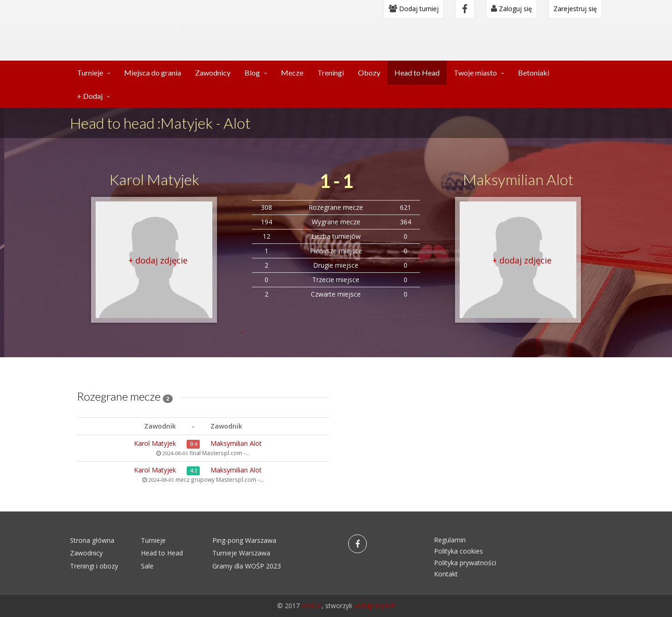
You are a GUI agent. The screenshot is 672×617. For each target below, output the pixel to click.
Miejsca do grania (153, 73)
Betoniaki (534, 73)
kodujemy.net (374, 606)
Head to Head (417, 73)
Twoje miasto (475, 73)
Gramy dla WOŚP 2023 (247, 566)
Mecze (292, 73)
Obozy (369, 73)
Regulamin (450, 540)
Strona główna (92, 540)
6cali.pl (311, 606)
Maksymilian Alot (518, 179)
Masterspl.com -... (226, 453)
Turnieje (90, 73)
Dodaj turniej (414, 9)
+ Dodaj (90, 96)
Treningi (331, 73)
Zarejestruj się (575, 9)
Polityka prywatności (465, 563)
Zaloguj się (511, 9)
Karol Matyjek (154, 179)
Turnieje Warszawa (241, 553)
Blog (252, 73)
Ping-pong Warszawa (244, 540)
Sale (147, 566)
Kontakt (446, 574)
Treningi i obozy (94, 566)
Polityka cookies (458, 551)
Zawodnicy (213, 73)
